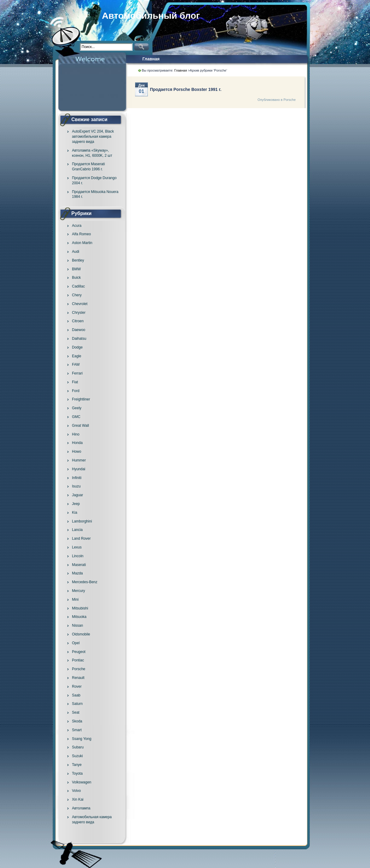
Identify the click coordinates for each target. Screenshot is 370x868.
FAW (76, 365)
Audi (76, 252)
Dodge (77, 347)
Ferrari (77, 373)
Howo (77, 452)
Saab (76, 695)
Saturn (77, 704)
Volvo (76, 791)
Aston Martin (82, 243)
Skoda (77, 721)
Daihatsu (79, 339)
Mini (75, 600)
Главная (151, 59)
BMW (76, 269)
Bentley (78, 260)
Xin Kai (78, 799)
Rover (77, 686)
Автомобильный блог (151, 16)
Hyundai (79, 469)
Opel (76, 643)
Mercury (78, 591)
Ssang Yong (82, 739)
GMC (76, 417)
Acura (77, 226)
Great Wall (80, 426)
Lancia (77, 530)
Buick (76, 278)
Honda (77, 443)
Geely (77, 408)
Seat (76, 712)
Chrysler (79, 313)
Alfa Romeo (81, 234)
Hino (76, 434)
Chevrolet (80, 304)
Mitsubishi (80, 608)
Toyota (77, 773)
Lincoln (78, 556)
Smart (77, 730)
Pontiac (78, 660)
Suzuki (77, 756)
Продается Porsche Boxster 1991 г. (186, 89)
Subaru (78, 747)
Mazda (77, 573)
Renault (78, 678)
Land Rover (81, 538)
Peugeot (79, 652)
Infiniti (77, 478)
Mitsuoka (79, 617)
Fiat (75, 382)
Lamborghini (82, 521)
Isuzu (76, 486)
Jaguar (78, 495)
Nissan (78, 625)
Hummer (79, 460)
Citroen (78, 321)
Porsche (79, 669)
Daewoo (79, 330)
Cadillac (78, 286)
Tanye (77, 765)
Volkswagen (82, 782)
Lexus (77, 547)
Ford (76, 391)
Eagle (77, 356)
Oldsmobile (81, 634)
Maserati (79, 565)
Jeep (76, 504)
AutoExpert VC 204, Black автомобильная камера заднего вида (93, 137)
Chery (77, 295)
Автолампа (81, 808)
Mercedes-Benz (85, 582)
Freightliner (81, 399)
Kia (75, 513)
